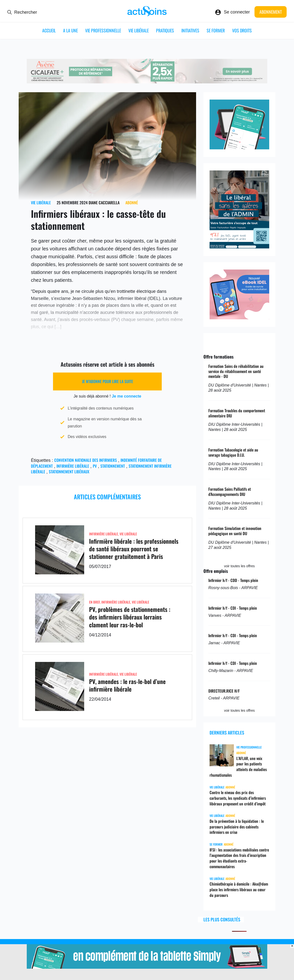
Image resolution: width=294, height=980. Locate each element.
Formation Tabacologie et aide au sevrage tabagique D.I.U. (233, 452)
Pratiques (165, 30)
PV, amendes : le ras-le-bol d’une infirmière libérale (127, 685)
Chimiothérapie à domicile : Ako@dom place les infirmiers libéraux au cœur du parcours (239, 890)
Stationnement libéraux (69, 472)
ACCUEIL (49, 30)
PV (95, 466)
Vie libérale (139, 30)
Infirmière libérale (73, 466)
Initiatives (190, 30)
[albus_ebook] (239, 318)
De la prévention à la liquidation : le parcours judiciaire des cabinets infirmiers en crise (237, 827)
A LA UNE (70, 30)
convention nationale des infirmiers (86, 460)
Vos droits (242, 30)
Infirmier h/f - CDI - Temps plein (233, 608)
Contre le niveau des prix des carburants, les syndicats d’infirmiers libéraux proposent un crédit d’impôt (238, 798)
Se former (216, 30)
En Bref (94, 602)
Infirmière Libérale (104, 534)
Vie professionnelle (103, 30)
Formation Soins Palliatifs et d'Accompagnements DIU (230, 492)
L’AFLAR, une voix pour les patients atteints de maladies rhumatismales (238, 767)
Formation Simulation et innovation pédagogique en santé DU (235, 531)
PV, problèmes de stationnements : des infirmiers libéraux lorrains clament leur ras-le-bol (130, 617)
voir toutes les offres (239, 566)
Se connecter (237, 12)
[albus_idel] (239, 247)
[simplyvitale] (147, 967)
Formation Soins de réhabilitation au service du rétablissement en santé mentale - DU (236, 371)
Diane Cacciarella (104, 203)
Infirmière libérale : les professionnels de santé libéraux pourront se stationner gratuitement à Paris (134, 549)
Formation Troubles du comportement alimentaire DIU (237, 413)
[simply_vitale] (239, 148)
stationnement (113, 466)
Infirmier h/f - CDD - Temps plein (233, 580)
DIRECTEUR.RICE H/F (224, 691)
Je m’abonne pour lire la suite (107, 381)
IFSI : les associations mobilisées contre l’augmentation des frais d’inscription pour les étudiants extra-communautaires (239, 858)
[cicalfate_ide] (147, 82)
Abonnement (271, 12)
